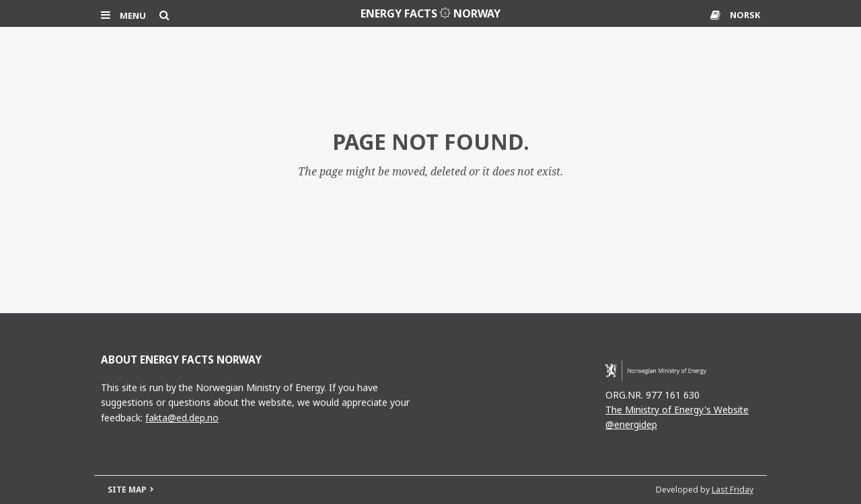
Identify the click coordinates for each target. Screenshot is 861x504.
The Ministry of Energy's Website (677, 410)
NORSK (745, 15)
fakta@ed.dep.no (182, 418)
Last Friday (733, 490)
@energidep (631, 424)
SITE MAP (127, 490)
